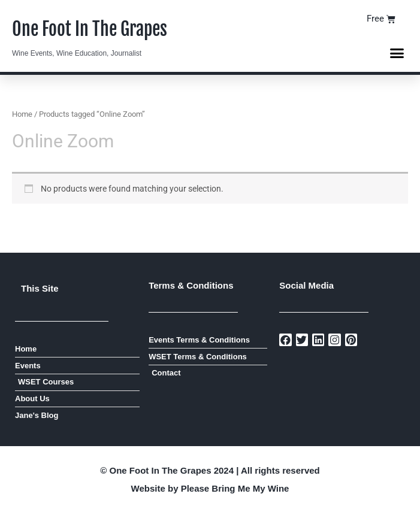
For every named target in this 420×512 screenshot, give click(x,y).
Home (22, 114)
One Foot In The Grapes (90, 29)
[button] (397, 53)
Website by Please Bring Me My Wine (210, 488)
